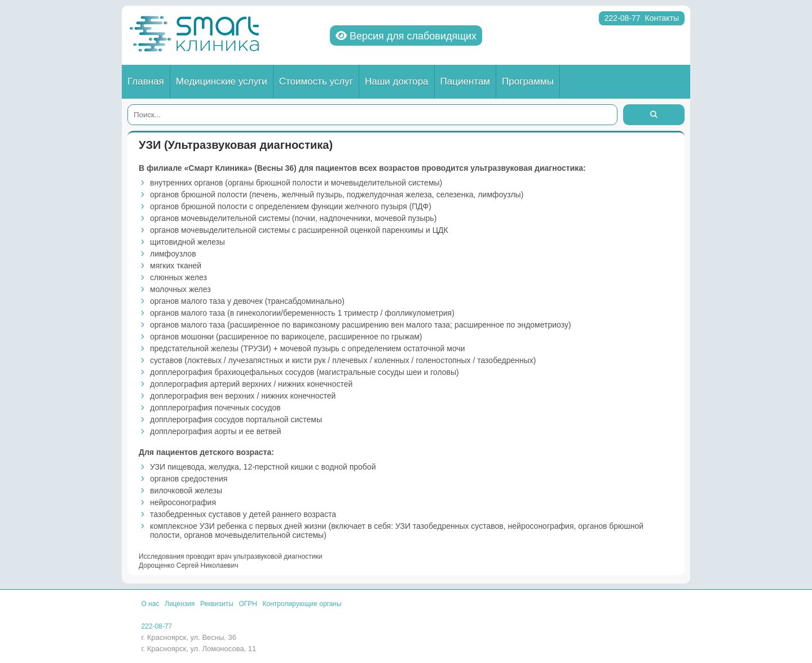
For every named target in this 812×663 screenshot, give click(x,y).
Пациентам (465, 81)
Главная (146, 81)
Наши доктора (397, 81)
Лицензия (180, 604)
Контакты (662, 18)
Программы (528, 81)
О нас (150, 604)
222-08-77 (623, 18)
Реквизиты (217, 604)
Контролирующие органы (302, 604)
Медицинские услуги (222, 81)
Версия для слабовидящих (406, 36)
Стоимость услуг (316, 81)
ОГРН (248, 604)
